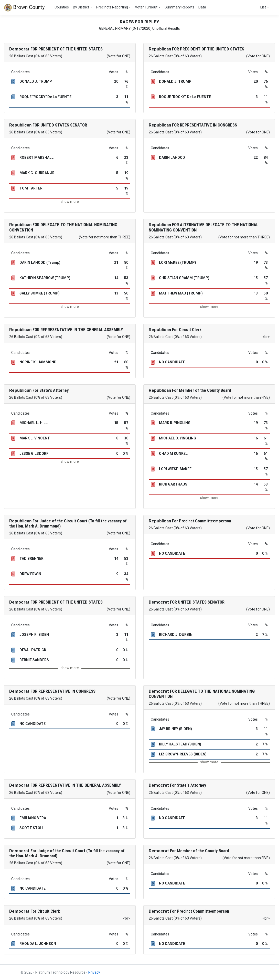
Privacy (94, 972)
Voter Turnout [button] (146, 7)
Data (202, 7)
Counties (62, 7)
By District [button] (81, 7)
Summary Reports (179, 7)
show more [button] (70, 202)
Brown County (24, 8)
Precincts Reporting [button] (112, 7)
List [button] (263, 7)
